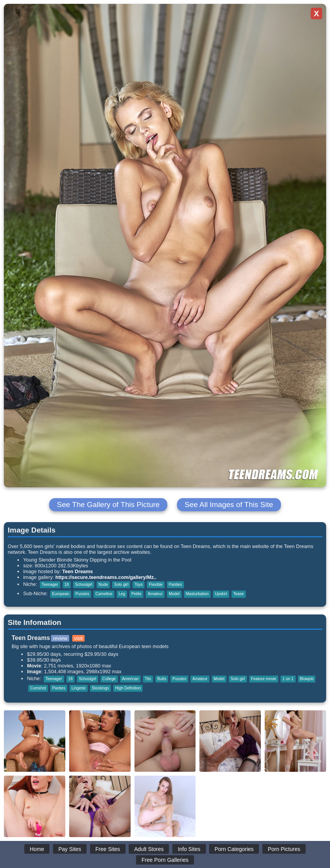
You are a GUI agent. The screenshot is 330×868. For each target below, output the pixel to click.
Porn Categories (234, 849)
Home (37, 849)
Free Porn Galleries (165, 860)
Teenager (50, 585)
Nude (103, 585)
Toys (139, 585)
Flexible (156, 585)
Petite (136, 594)
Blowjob (307, 679)
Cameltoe (104, 594)
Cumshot (38, 688)
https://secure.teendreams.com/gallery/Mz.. (106, 577)
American (130, 679)
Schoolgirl (84, 585)
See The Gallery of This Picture (108, 505)
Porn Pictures (284, 849)
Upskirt (221, 594)
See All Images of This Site (229, 505)
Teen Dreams (77, 571)
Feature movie (264, 679)
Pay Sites (70, 849)
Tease (239, 594)
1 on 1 (288, 679)
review (60, 638)
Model (174, 594)
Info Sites (189, 849)
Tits (148, 679)
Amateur (155, 594)
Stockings (100, 688)
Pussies (82, 594)
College (109, 679)
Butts (162, 679)
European (61, 594)
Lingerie (78, 688)
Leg (122, 594)
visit (78, 638)
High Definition (128, 688)
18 (67, 585)
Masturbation (197, 594)
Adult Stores (149, 849)
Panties (175, 585)
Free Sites (108, 849)
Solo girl (121, 585)
